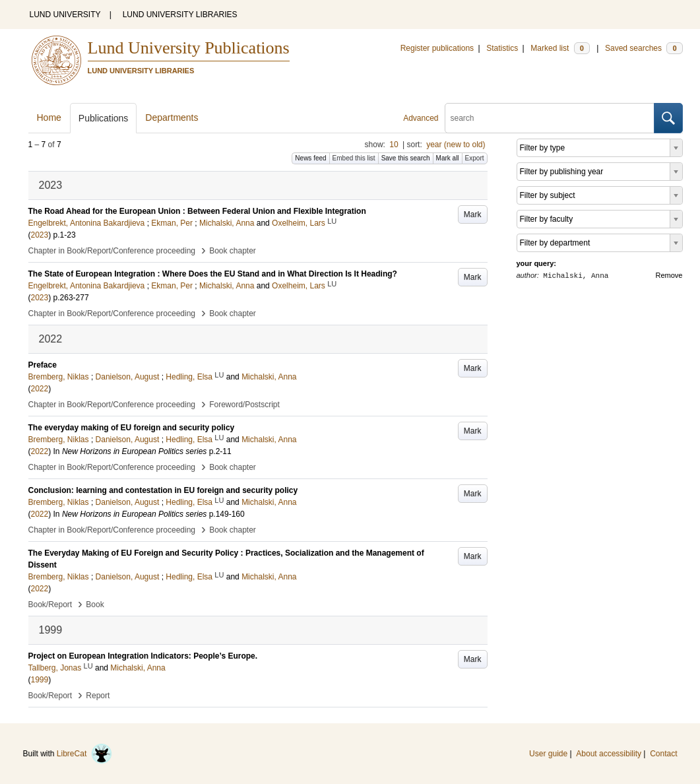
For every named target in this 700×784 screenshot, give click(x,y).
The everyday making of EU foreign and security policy (132, 428)
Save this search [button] (406, 158)
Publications (104, 118)
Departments (172, 117)
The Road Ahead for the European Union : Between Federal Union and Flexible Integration (197, 211)
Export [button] (475, 158)
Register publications (437, 48)
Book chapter (233, 251)
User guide (548, 754)
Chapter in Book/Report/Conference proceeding (112, 251)
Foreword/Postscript (244, 405)
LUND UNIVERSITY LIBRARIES (180, 15)
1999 (40, 680)
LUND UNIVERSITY (65, 15)
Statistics (502, 48)
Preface (43, 365)
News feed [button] (310, 158)
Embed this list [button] (354, 158)
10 (394, 145)
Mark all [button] (448, 158)
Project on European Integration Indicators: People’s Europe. (143, 656)
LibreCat (84, 754)
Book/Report (50, 604)
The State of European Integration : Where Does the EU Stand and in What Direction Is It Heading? (213, 274)
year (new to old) (456, 145)
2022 (40, 389)
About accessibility (609, 754)
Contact (663, 754)
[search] (550, 118)
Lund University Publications (189, 48)
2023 (40, 235)
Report (98, 696)
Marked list (560, 48)
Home (49, 117)
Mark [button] (473, 214)
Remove (669, 275)
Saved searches (644, 48)
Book (95, 604)
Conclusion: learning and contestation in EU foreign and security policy (163, 490)
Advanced (421, 118)
